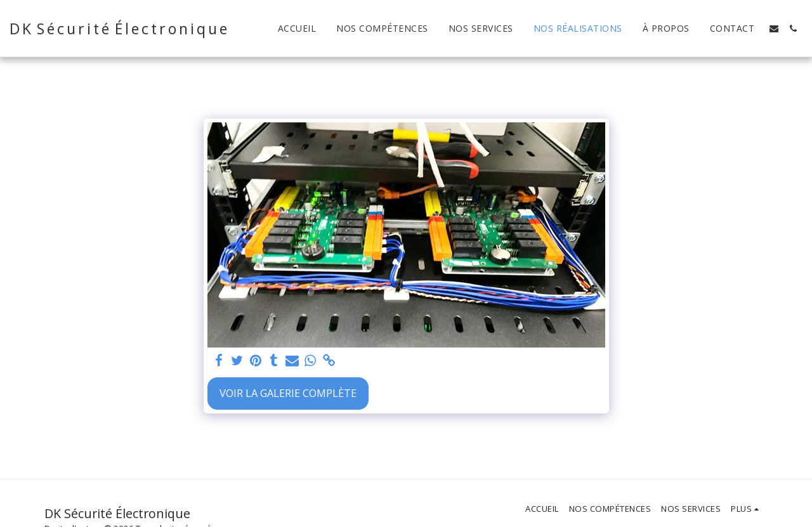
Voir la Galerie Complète (288, 393)
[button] (774, 29)
